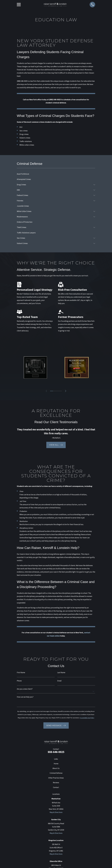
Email (59, 681)
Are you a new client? (25, 689)
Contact (56, 787)
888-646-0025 (56, 752)
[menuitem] (56, 174)
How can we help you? (25, 697)
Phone (19, 681)
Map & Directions (56, 812)
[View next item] (66, 391)
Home (56, 764)
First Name (21, 673)
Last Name (61, 673)
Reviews (56, 783)
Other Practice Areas (56, 778)
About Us (56, 768)
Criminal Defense (56, 773)
